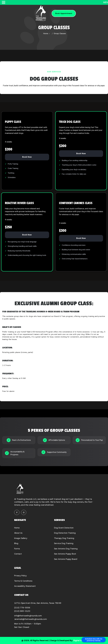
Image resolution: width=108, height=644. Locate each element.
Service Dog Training (64, 543)
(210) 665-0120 (22, 611)
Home (46, 33)
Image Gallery (21, 538)
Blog (16, 543)
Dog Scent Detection (64, 528)
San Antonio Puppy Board (66, 559)
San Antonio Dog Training (66, 549)
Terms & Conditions (23, 581)
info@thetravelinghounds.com (28, 616)
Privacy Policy (20, 576)
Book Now (27, 157)
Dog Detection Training (65, 533)
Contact (18, 554)
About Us (18, 533)
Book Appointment (64, 13)
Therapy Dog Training (64, 538)
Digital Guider (80, 640)
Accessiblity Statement (25, 586)
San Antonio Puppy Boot (65, 554)
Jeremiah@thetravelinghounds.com (31, 619)
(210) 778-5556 (22, 608)
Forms (17, 549)
